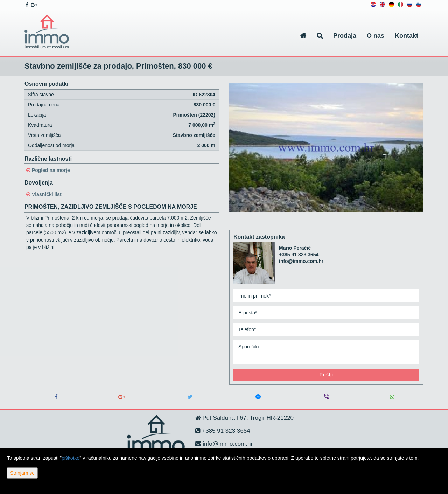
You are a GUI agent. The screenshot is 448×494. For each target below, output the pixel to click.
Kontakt (407, 36)
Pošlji (326, 375)
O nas (376, 36)
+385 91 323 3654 (299, 255)
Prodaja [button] (345, 36)
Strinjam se (22, 473)
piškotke (71, 458)
